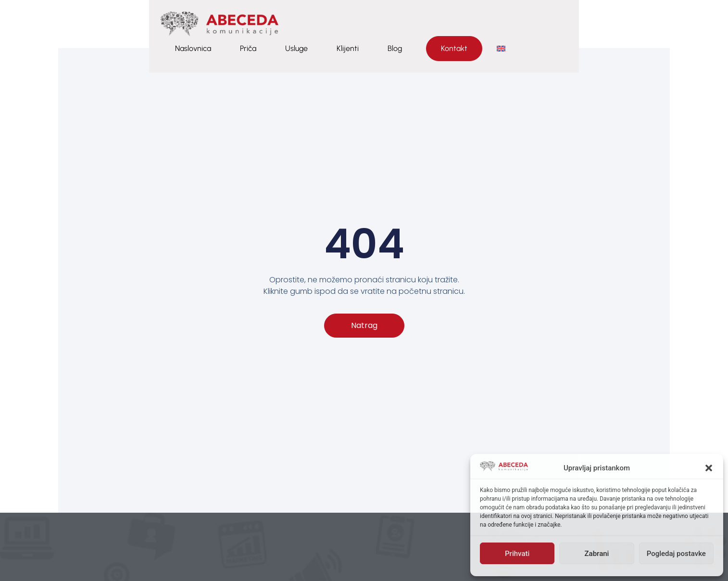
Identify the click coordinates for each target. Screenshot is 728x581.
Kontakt (651, 24)
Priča (445, 24)
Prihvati (517, 554)
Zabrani (597, 554)
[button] (709, 468)
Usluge (493, 24)
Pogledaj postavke (676, 554)
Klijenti (544, 24)
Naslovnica (390, 24)
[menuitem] (698, 24)
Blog (591, 24)
